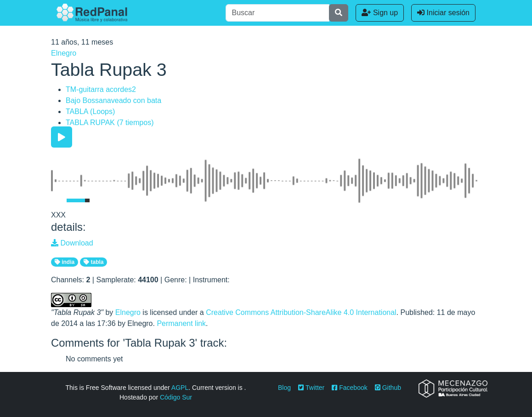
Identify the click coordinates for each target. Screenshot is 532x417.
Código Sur (176, 397)
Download (72, 243)
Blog (284, 388)
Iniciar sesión (443, 13)
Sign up (380, 13)
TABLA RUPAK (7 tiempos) (110, 123)
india (65, 262)
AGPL (180, 388)
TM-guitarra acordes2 (101, 89)
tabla (93, 262)
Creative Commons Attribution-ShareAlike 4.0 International (301, 312)
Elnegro (64, 53)
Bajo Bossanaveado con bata (113, 100)
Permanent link (181, 323)
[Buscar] (277, 13)
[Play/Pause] (62, 137)
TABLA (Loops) (90, 111)
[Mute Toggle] (57, 200)
